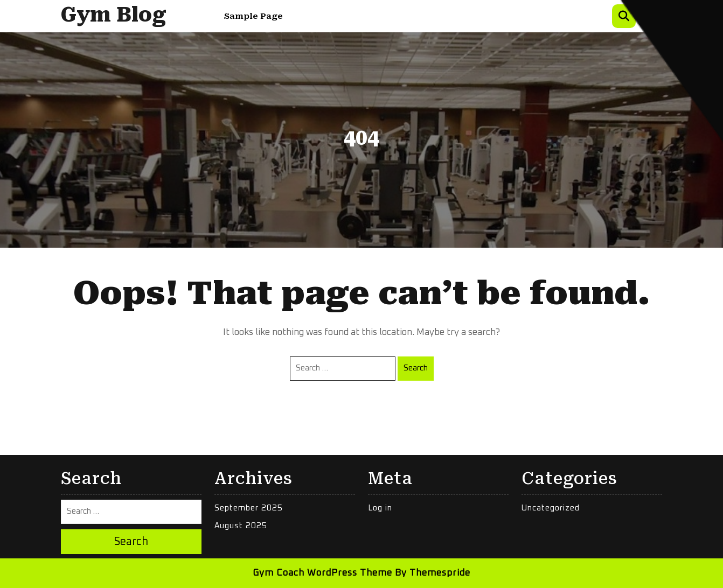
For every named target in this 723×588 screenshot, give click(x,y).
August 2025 (241, 526)
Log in (380, 508)
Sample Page (253, 16)
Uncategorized (551, 508)
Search (416, 368)
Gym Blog (114, 15)
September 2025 (249, 508)
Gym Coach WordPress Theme (322, 573)
